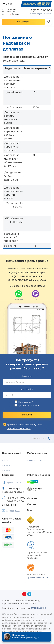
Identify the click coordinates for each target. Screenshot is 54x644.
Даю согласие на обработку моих (24, 426)
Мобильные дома (38, 453)
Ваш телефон (27, 389)
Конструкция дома (35, 460)
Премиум (6, 465)
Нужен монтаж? (26, 402)
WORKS (38, 608)
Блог (30, 510)
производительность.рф (40, 577)
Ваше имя (27, 376)
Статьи (31, 504)
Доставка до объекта (28, 406)
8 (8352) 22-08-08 (41, 10)
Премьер (6, 470)
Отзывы (32, 498)
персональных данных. (19, 428)
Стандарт (6, 460)
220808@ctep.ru (13, 511)
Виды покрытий (12, 453)
